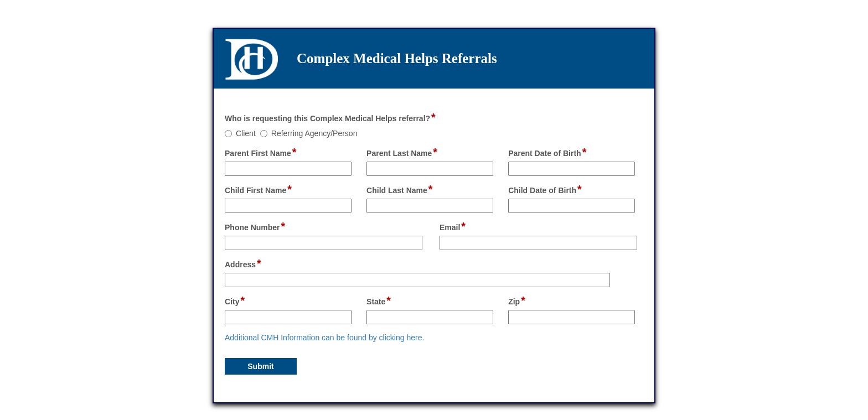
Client (246, 133)
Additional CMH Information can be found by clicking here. (324, 338)
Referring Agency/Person (314, 133)
